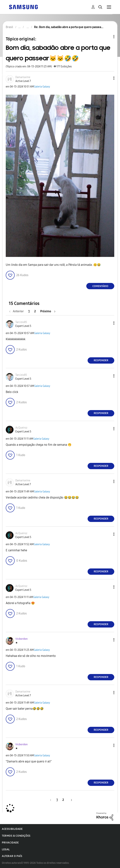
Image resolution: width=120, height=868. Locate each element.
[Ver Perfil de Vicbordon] (21, 639)
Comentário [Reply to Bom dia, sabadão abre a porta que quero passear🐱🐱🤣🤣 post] (100, 286)
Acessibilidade (12, 829)
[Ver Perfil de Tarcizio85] (21, 322)
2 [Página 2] (35, 311)
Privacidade (10, 843)
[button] (108, 78)
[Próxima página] (48, 311)
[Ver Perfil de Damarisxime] (23, 77)
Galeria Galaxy (42, 87)
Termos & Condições (16, 836)
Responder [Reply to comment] (101, 360)
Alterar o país (12, 856)
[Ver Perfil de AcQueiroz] (21, 428)
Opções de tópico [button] (108, 37)
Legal (6, 849)
